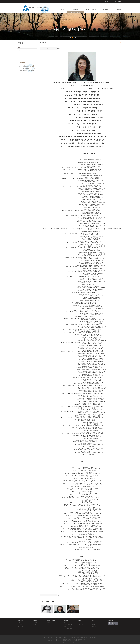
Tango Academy (68, 624)
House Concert (67, 626)
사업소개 (20, 624)
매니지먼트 (50, 622)
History (65, 622)
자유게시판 (81, 624)
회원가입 (94, 624)
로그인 (94, 622)
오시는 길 (21, 626)
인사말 (20, 622)
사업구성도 (73, 12)
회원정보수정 (95, 626)
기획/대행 (49, 624)
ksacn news (81, 622)
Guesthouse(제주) (68, 628)
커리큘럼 (35, 622)
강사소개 (21, 50)
